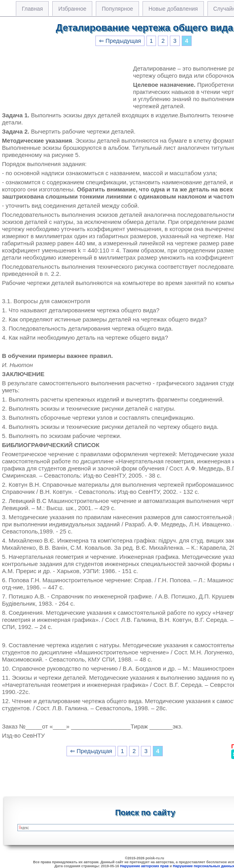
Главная (32, 9)
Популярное (117, 9)
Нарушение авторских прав (144, 866)
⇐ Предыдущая (120, 41)
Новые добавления (173, 9)
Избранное (72, 9)
